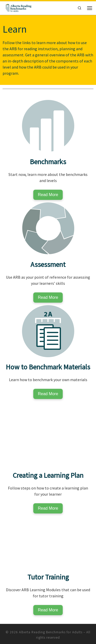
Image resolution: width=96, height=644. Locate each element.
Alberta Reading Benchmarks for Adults (51, 632)
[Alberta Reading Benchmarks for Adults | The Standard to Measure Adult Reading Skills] (18, 7)
